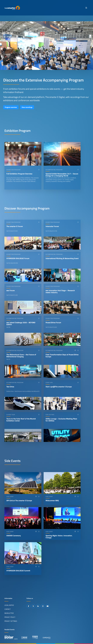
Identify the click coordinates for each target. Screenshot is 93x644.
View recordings (27, 107)
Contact (7, 609)
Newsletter (9, 613)
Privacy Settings (11, 621)
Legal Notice (9, 605)
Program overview (11, 107)
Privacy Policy (10, 617)
